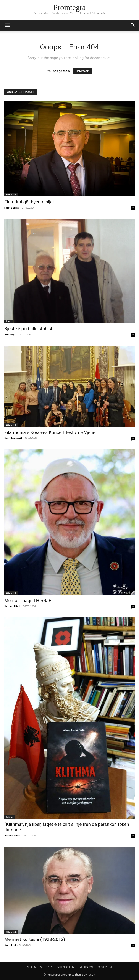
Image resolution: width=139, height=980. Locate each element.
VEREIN (32, 967)
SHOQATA (46, 967)
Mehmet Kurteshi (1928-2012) (35, 939)
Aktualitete (11, 195)
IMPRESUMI (86, 967)
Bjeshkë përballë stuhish (29, 329)
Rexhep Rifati (12, 606)
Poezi (8, 321)
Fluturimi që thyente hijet (29, 202)
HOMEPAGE (82, 71)
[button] (7, 25)
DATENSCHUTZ (66, 967)
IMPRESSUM (104, 967)
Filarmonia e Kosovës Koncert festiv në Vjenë (50, 432)
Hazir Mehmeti (13, 438)
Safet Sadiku (12, 208)
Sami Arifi (10, 945)
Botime (9, 817)
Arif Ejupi (10, 334)
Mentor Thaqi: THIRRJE (28, 601)
